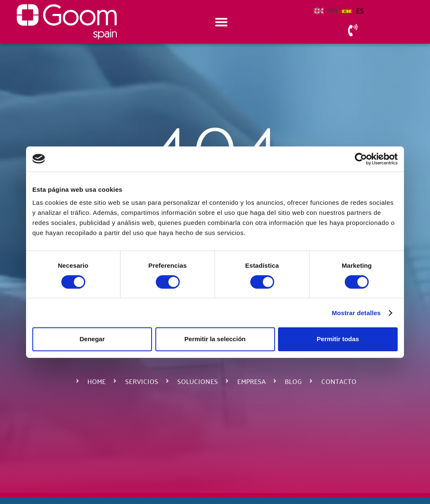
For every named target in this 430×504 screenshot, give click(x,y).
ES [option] (360, 11)
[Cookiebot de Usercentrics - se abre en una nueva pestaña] (361, 159)
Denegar (92, 339)
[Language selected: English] (341, 10)
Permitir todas (338, 339)
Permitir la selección (215, 339)
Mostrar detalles (356, 313)
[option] (353, 11)
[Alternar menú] (221, 22)
